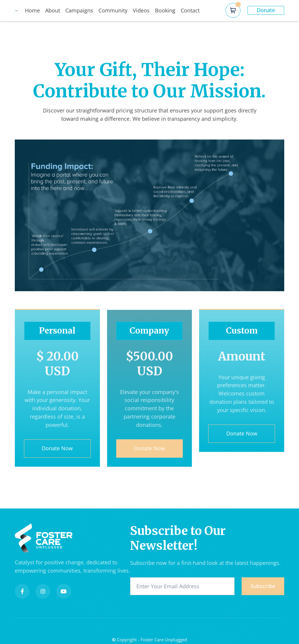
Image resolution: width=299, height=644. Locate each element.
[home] (20, 10)
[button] (233, 10)
